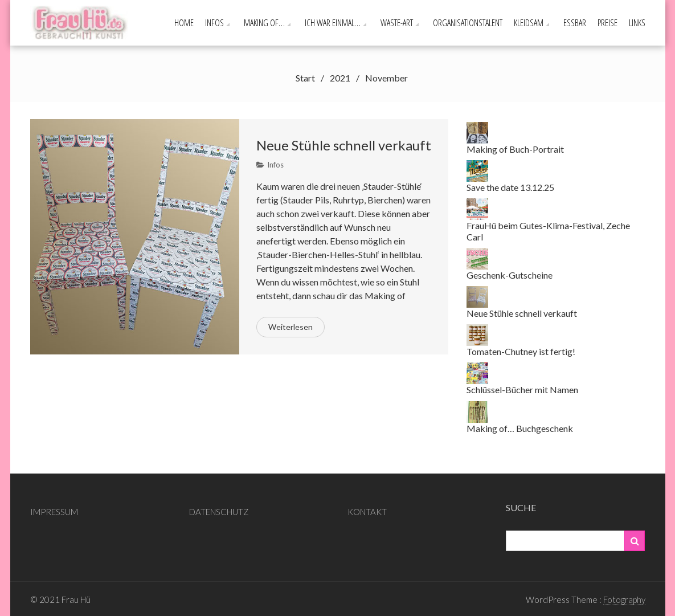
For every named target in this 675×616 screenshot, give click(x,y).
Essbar (575, 23)
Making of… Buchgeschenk (520, 428)
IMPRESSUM (54, 512)
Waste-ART (397, 23)
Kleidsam (529, 23)
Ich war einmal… (333, 23)
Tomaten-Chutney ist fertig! (521, 351)
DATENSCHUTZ (219, 512)
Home (184, 23)
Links (637, 23)
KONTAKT (367, 512)
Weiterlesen (291, 327)
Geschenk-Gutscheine (510, 275)
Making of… (264, 23)
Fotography (624, 599)
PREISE (607, 23)
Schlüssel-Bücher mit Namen (522, 389)
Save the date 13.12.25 (510, 187)
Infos (214, 23)
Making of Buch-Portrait (515, 149)
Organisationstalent (468, 23)
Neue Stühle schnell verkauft (344, 145)
